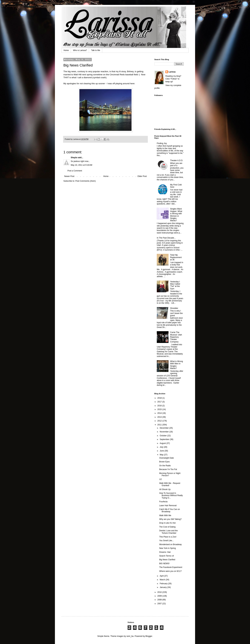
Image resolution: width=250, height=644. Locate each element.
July (162, 447)
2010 (160, 592)
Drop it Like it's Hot (167, 523)
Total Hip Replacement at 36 (176, 257)
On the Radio (165, 466)
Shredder (174, 308)
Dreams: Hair (165, 552)
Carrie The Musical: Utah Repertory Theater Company (176, 337)
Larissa (172, 72)
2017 (160, 402)
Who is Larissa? (80, 50)
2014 (160, 413)
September (165, 439)
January (163, 587)
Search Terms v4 (167, 556)
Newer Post (69, 176)
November (165, 432)
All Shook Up (165, 489)
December (165, 428)
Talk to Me (96, 50)
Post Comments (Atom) (85, 181)
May (162, 455)
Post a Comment (75, 171)
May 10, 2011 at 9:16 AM (81, 165)
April (162, 576)
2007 (160, 604)
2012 (160, 421)
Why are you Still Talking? (170, 519)
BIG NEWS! (164, 564)
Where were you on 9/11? (170, 571)
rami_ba (130, 636)
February (164, 584)
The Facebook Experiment (171, 567)
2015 (160, 409)
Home (66, 50)
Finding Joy (162, 143)
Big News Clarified (167, 560)
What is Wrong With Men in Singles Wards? (176, 365)
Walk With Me (165, 515)
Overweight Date (166, 458)
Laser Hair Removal (168, 506)
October (163, 436)
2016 (160, 406)
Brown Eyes (164, 462)
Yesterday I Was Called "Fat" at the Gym (175, 285)
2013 (160, 417)
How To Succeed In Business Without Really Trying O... (171, 496)
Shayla (74, 158)
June (162, 451)
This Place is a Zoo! (168, 537)
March (163, 580)
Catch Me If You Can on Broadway (170, 510)
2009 (160, 596)
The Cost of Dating (167, 527)
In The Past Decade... (166, 238)
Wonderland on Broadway (170, 544)
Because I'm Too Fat (168, 469)
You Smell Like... (166, 541)
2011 (160, 425)
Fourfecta (163, 502)
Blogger (149, 636)
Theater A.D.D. (177, 160)
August (163, 443)
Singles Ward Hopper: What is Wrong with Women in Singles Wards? (176, 215)
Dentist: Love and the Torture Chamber (168, 532)
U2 (160, 479)
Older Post (142, 176)
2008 (160, 600)
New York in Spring (167, 548)
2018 (160, 398)
